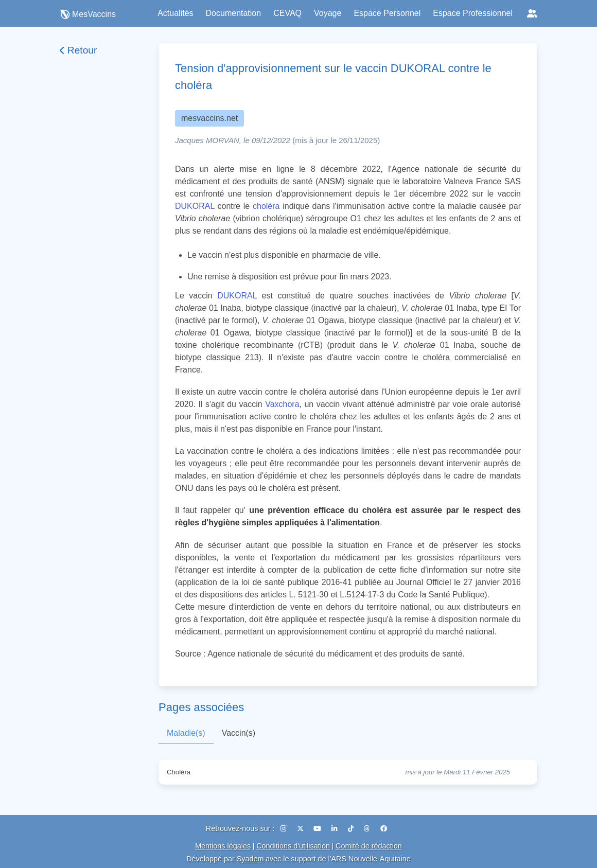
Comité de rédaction (369, 846)
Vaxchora (282, 404)
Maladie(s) (186, 733)
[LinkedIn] (336, 829)
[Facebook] (384, 829)
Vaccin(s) (239, 733)
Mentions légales (223, 846)
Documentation (234, 13)
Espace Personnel (387, 13)
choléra (266, 206)
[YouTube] (318, 829)
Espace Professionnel (473, 13)
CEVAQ (287, 13)
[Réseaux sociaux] (532, 13)
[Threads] (368, 829)
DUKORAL (195, 206)
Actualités (175, 13)
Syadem (250, 859)
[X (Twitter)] (301, 829)
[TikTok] (352, 829)
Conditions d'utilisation (293, 846)
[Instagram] (285, 829)
